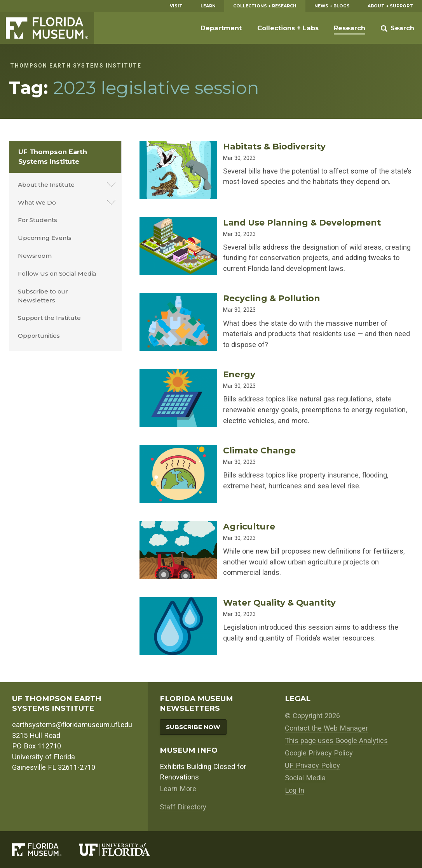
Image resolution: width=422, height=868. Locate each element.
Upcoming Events (45, 238)
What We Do (37, 202)
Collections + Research (265, 6)
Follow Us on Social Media (57, 273)
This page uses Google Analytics (336, 740)
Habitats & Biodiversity (274, 146)
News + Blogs (332, 6)
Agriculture (249, 526)
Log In (295, 790)
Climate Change (259, 450)
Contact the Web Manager (326, 728)
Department (221, 28)
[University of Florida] (124, 850)
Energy (239, 374)
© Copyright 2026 (312, 716)
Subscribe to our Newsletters (43, 296)
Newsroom (35, 256)
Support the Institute (49, 318)
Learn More (178, 789)
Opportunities (39, 336)
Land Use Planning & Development (302, 222)
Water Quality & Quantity (279, 602)
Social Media (305, 778)
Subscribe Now (193, 727)
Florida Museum (47, 28)
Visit (176, 6)
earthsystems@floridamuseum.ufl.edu (72, 725)
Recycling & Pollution (272, 298)
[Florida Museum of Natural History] (46, 850)
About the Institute (46, 185)
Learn (208, 6)
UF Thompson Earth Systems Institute (53, 157)
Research (350, 28)
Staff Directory (183, 807)
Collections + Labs (288, 28)
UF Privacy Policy (312, 765)
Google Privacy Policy (319, 753)
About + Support (390, 6)
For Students (37, 220)
